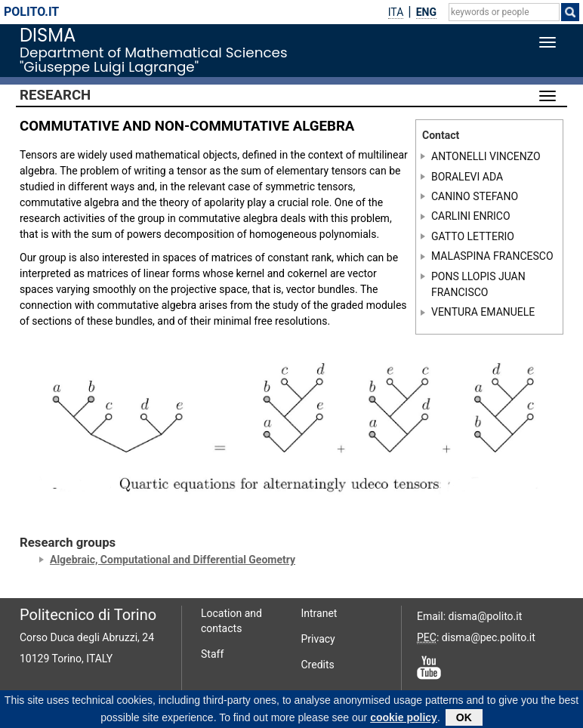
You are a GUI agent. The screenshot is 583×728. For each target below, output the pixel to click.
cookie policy (404, 719)
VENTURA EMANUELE (483, 312)
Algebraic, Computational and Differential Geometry (173, 560)
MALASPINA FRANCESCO (492, 256)
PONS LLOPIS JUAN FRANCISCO (478, 284)
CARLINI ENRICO (471, 216)
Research (55, 95)
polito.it (31, 12)
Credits (318, 665)
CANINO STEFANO (475, 196)
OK (464, 719)
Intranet (319, 613)
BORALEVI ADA (467, 176)
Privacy (318, 639)
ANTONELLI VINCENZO (486, 156)
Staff (212, 654)
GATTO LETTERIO (473, 236)
